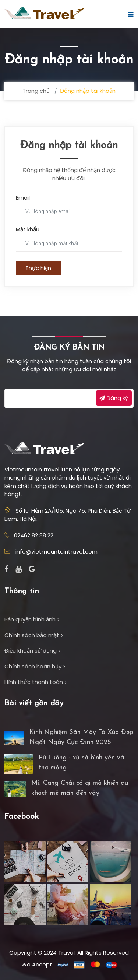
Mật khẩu (28, 229)
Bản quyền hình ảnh (32, 619)
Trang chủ (36, 91)
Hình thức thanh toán (36, 682)
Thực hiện (38, 268)
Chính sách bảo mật (34, 635)
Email (23, 198)
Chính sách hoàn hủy (35, 666)
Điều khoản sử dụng (32, 651)
